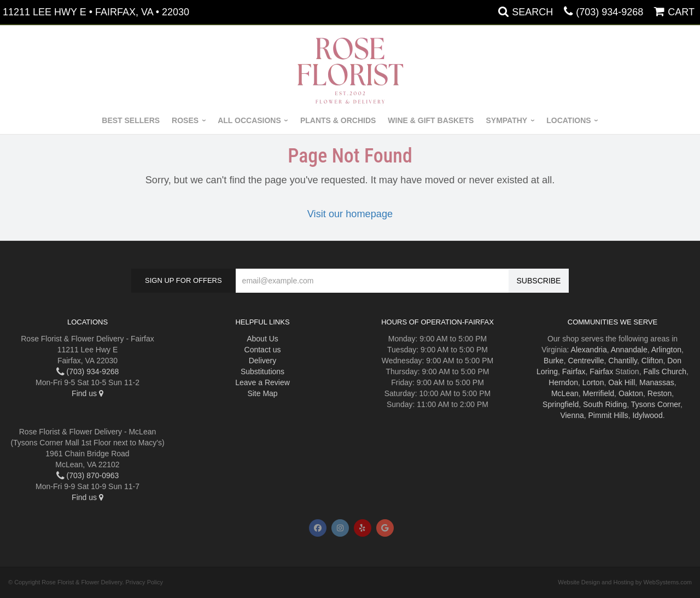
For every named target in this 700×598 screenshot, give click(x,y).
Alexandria (589, 350)
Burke (554, 361)
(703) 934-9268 (609, 12)
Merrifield (599, 393)
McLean (565, 393)
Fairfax (574, 371)
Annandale (629, 350)
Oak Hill (622, 382)
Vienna (572, 415)
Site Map (262, 393)
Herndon (563, 382)
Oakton (631, 393)
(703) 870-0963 (88, 475)
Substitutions (262, 371)
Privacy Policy (144, 582)
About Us (262, 339)
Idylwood (647, 415)
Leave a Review (262, 382)
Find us (87, 393)
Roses (185, 120)
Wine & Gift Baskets (431, 120)
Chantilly (623, 361)
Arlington (666, 350)
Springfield (561, 404)
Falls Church (665, 371)
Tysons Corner (656, 404)
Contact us (263, 350)
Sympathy (506, 120)
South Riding (605, 404)
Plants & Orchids (338, 120)
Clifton (652, 361)
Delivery (263, 361)
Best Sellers (131, 120)
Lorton (593, 382)
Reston (660, 393)
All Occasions (249, 120)
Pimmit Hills (608, 415)
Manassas (657, 382)
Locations (568, 120)
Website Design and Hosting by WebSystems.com (625, 582)
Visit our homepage (350, 214)
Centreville (586, 361)
